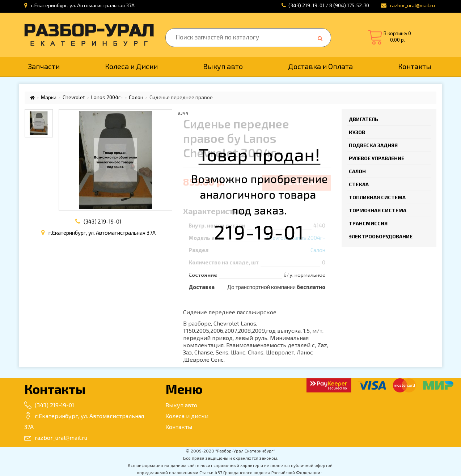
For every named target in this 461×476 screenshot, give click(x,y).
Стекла (359, 184)
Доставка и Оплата (320, 66)
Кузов (357, 132)
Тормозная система (378, 210)
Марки (49, 97)
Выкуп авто (223, 66)
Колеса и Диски (131, 66)
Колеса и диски (187, 416)
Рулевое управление (377, 158)
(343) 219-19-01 (103, 221)
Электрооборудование (381, 236)
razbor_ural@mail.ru (56, 437)
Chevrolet (74, 97)
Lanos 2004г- (107, 97)
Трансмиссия (368, 223)
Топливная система (377, 197)
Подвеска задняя (373, 145)
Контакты (415, 66)
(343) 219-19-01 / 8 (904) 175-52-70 (329, 5)
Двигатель (363, 119)
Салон (136, 97)
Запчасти (44, 66)
